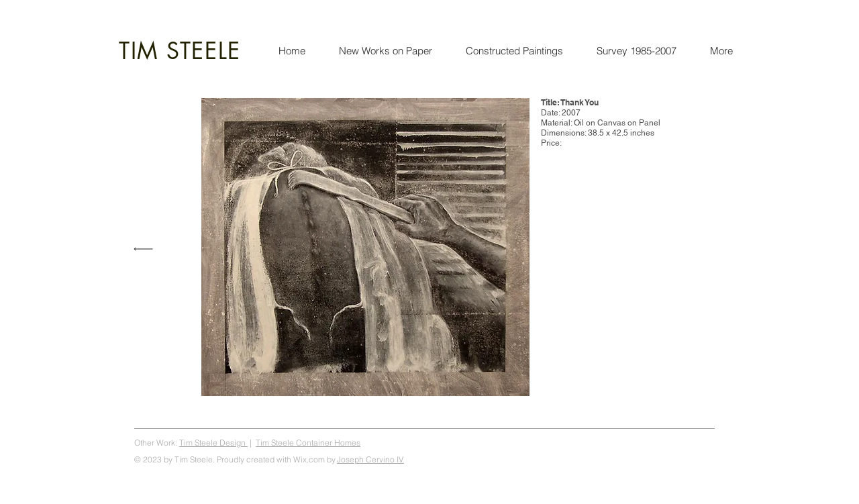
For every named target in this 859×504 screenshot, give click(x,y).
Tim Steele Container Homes (308, 443)
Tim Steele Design (213, 443)
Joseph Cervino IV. (370, 459)
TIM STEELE (180, 51)
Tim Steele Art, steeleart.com (664, 443)
